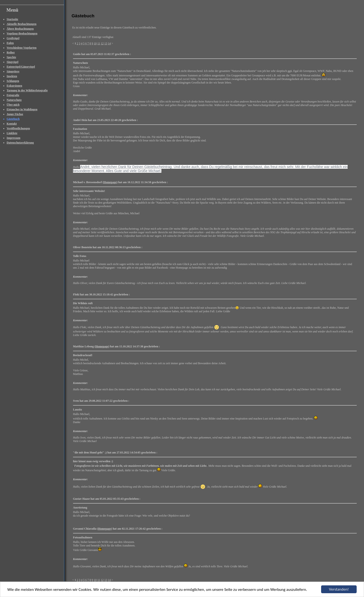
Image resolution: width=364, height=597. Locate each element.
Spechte (11, 57)
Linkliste (12, 133)
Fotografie (13, 95)
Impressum (14, 138)
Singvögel (12, 62)
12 (102, 43)
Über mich (13, 105)
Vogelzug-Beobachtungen (22, 33)
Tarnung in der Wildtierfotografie (27, 90)
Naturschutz (14, 100)
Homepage (110, 182)
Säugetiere (13, 71)
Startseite (12, 19)
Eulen (10, 43)
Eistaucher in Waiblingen (22, 109)
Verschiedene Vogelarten (22, 48)
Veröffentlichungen (18, 128)
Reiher (11, 52)
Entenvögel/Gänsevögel (21, 67)
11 (99, 43)
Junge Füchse (15, 114)
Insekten (12, 76)
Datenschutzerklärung (20, 143)
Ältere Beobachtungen (20, 29)
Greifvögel (13, 38)
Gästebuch (13, 119)
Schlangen (13, 81)
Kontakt (12, 124)
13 (106, 43)
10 (95, 43)
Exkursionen (14, 86)
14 (109, 43)
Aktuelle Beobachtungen (22, 24)
